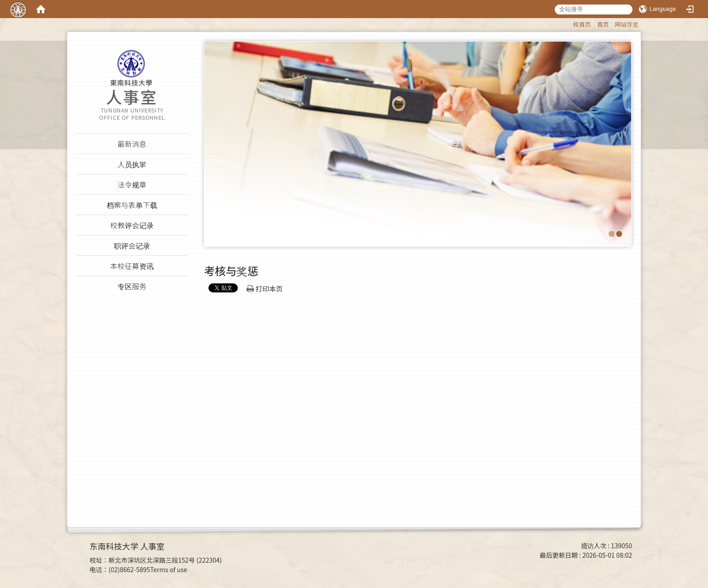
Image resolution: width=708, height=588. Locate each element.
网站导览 (627, 24)
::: (569, 23)
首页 (603, 24)
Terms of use (169, 569)
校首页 (582, 24)
